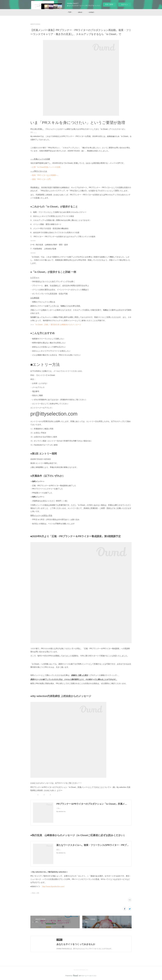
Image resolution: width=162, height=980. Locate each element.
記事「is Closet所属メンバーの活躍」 (47, 167)
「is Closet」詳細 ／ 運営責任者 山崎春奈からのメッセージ (58, 325)
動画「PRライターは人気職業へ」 (46, 175)
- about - (80, 12)
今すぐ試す (109, 4)
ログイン (125, 4)
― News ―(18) (35, 893)
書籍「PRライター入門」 (42, 179)
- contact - (91, 12)
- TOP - (70, 12)
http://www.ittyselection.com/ (53, 886)
